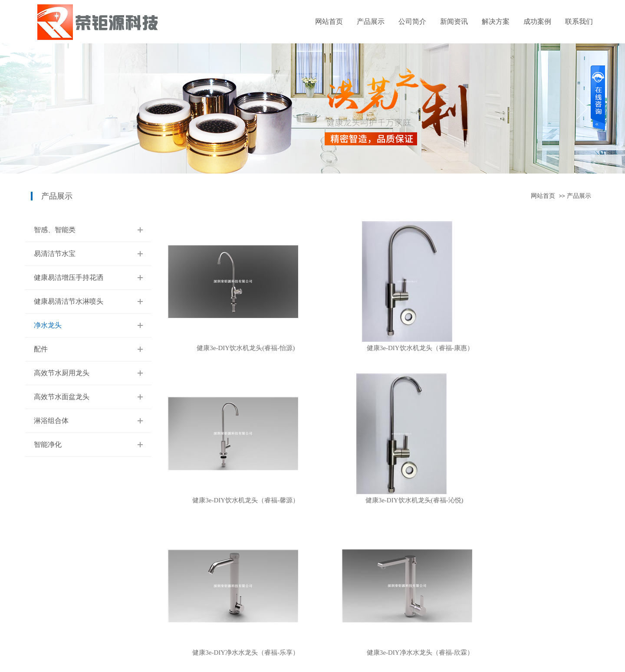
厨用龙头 (226, 593)
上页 (327, 534)
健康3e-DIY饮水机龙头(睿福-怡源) (233, 348)
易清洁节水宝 (55, 254)
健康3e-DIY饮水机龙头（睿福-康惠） (382, 348)
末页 (414, 534)
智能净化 (48, 444)
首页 (296, 534)
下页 (382, 534)
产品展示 (371, 21)
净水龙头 (48, 325)
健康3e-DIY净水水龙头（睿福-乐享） (382, 500)
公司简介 (412, 21)
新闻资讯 (454, 21)
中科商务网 (561, 646)
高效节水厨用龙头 (62, 373)
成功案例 (537, 21)
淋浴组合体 (51, 421)
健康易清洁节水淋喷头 (69, 301)
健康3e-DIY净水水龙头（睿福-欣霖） (530, 500)
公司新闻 (165, 579)
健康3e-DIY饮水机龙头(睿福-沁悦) (233, 500)
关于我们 (104, 579)
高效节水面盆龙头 (62, 397)
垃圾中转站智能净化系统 (240, 579)
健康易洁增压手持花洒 (69, 277)
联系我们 (579, 21)
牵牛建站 (534, 646)
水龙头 (223, 621)
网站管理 (589, 646)
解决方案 (496, 21)
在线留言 (286, 579)
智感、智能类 (55, 230)
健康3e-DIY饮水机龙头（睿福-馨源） (530, 348)
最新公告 (165, 607)
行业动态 (165, 593)
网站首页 (329, 21)
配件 (41, 349)
